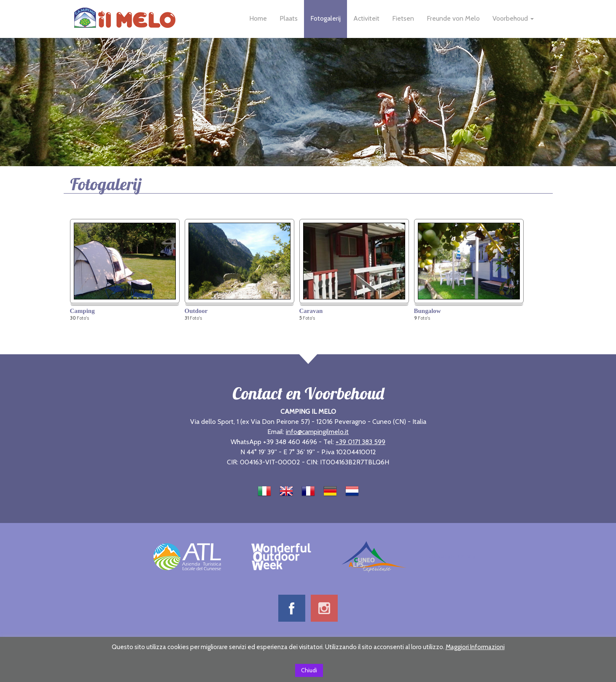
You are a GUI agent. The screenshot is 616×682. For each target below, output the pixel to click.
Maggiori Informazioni (475, 647)
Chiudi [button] (309, 670)
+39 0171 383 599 (360, 442)
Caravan (311, 311)
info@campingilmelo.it (317, 432)
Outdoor (196, 311)
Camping (82, 311)
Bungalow (428, 311)
